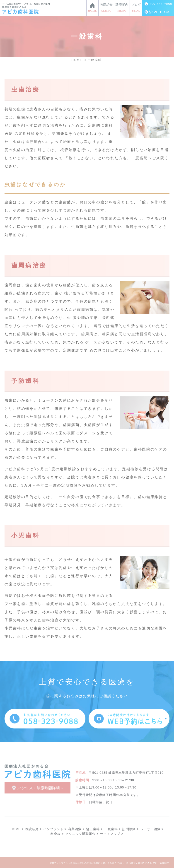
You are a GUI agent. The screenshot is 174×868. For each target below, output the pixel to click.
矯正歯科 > (94, 829)
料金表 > (57, 834)
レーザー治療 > (152, 829)
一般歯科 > (112, 829)
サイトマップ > (112, 834)
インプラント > (55, 829)
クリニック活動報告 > (82, 834)
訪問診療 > (131, 829)
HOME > (17, 829)
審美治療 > (76, 829)
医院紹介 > (34, 829)
